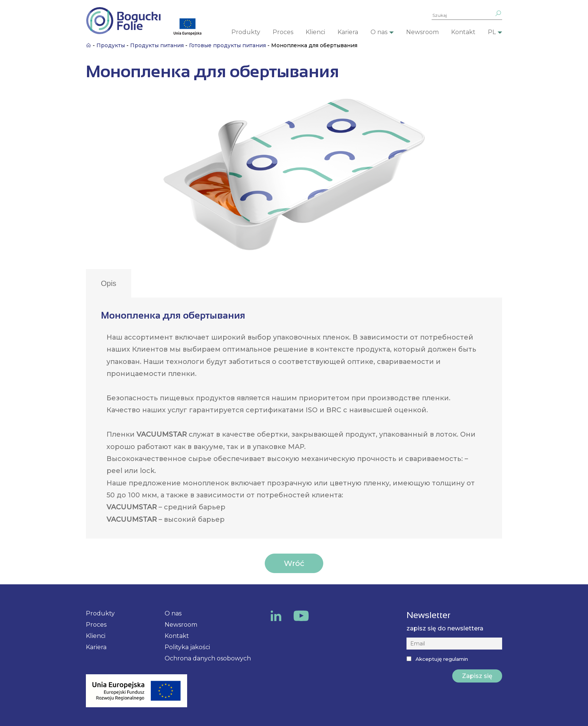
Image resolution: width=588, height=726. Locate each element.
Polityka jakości (187, 647)
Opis (109, 283)
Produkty (246, 32)
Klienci (315, 32)
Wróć (294, 563)
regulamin (456, 659)
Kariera (348, 32)
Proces (283, 32)
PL (492, 32)
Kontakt (463, 32)
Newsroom (422, 32)
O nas (379, 32)
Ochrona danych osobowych (208, 658)
